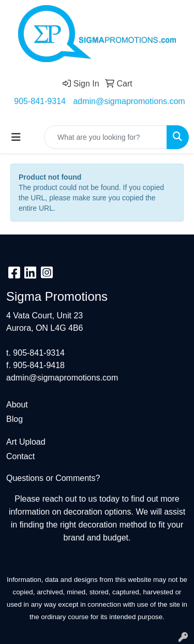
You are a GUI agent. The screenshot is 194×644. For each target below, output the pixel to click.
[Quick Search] (106, 137)
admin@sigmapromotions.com (129, 101)
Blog (14, 419)
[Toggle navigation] (16, 137)
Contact (20, 456)
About (17, 405)
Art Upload (26, 442)
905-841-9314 (40, 101)
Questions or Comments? (53, 478)
